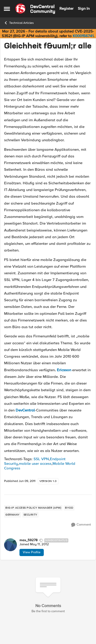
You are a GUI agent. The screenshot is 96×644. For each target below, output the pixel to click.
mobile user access (35, 464)
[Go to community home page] (35, 9)
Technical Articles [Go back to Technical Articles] (19, 23)
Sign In (84, 8)
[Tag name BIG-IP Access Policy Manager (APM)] (33, 508)
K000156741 (83, 36)
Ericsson (64, 370)
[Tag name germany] (13, 515)
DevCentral (25, 410)
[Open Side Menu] (7, 9)
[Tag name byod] (69, 508)
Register (66, 8)
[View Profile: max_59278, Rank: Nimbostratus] (10, 545)
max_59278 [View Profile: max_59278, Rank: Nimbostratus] (29, 540)
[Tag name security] (30, 515)
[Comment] (81, 525)
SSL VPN (41, 459)
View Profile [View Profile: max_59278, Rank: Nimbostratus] (32, 552)
